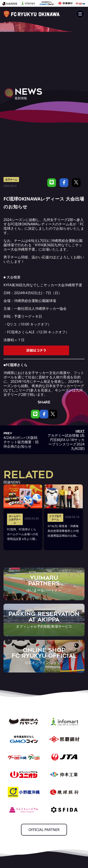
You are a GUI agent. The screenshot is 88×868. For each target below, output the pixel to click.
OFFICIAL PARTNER (44, 830)
